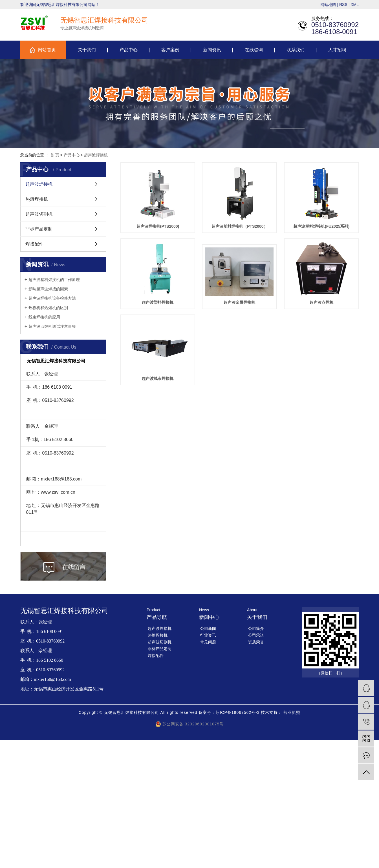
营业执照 (292, 712)
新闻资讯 (212, 50)
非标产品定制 (39, 229)
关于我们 (87, 50)
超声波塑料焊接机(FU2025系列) (158, 303)
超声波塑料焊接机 (240, 303)
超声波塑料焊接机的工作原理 (54, 280)
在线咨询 (254, 50)
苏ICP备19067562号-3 (237, 712)
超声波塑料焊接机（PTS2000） (240, 227)
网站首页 (47, 50)
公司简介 (256, 628)
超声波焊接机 (96, 155)
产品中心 (129, 50)
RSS (343, 5)
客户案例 (170, 50)
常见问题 (208, 642)
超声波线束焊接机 (158, 456)
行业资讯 (208, 635)
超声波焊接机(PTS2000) (158, 227)
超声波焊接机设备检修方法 (52, 298)
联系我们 (296, 50)
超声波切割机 (39, 214)
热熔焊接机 (37, 199)
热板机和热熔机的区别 (48, 308)
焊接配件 (34, 244)
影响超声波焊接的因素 (48, 289)
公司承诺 (256, 635)
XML (355, 5)
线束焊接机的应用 (44, 317)
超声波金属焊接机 (158, 380)
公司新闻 (208, 628)
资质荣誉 (256, 642)
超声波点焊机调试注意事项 (52, 326)
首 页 (55, 155)
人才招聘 (337, 50)
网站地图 (328, 5)
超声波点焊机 (240, 380)
